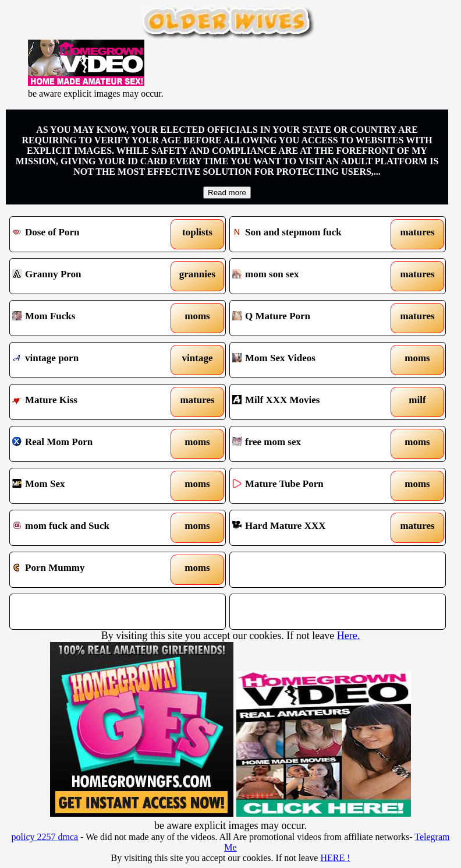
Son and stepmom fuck (310, 234)
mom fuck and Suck (90, 528)
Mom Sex (90, 486)
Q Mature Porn (310, 318)
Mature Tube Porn (310, 486)
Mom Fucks (90, 318)
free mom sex (310, 444)
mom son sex (310, 276)
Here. (348, 636)
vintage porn (90, 360)
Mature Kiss (90, 402)
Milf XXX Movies (310, 402)
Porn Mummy (90, 570)
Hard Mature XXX (310, 528)
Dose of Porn (90, 234)
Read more (227, 193)
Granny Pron (90, 276)
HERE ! (335, 858)
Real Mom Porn (90, 444)
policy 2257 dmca (45, 837)
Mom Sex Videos (310, 360)
